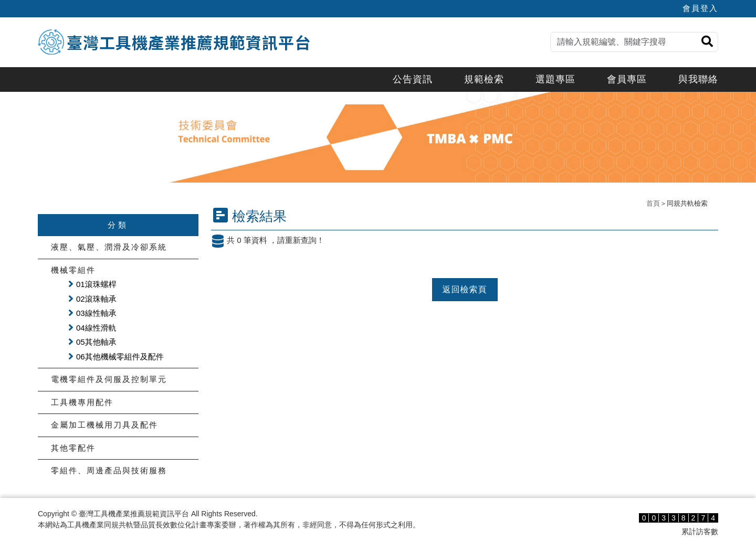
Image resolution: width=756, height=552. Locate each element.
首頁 (653, 203)
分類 (118, 225)
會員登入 (700, 8)
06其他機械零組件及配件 (120, 357)
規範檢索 (484, 79)
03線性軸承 (96, 313)
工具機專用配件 (82, 402)
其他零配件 (73, 448)
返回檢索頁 (465, 289)
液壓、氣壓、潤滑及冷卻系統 (109, 247)
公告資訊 (413, 79)
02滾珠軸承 (96, 299)
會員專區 (627, 79)
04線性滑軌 (96, 328)
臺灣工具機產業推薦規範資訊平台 (189, 42)
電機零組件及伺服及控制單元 (109, 379)
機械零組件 (73, 270)
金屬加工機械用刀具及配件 (104, 425)
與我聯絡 (698, 79)
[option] (378, 137)
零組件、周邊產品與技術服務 (109, 470)
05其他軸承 (96, 342)
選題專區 (555, 79)
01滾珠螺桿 (96, 284)
